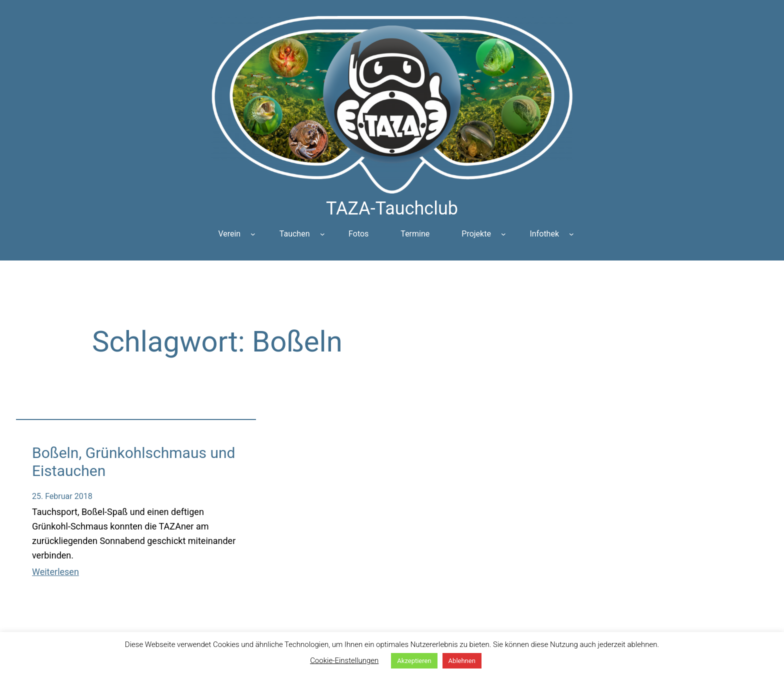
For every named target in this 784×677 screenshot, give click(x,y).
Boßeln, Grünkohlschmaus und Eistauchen (133, 462)
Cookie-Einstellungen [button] (344, 660)
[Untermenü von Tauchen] (322, 234)
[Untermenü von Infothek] (571, 234)
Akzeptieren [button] (414, 661)
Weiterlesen (55, 572)
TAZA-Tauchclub (392, 208)
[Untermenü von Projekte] (503, 234)
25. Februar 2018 (62, 496)
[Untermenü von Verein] (253, 234)
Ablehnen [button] (462, 661)
